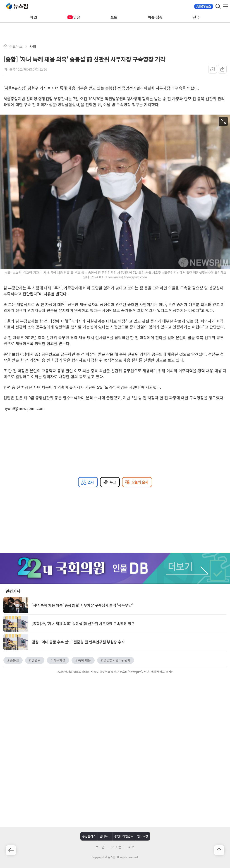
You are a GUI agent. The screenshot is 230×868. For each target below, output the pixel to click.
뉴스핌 (17, 6)
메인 (34, 17)
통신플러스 (89, 836)
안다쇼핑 (143, 836)
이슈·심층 (155, 17)
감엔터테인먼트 (124, 836)
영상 (74, 17)
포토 (114, 17)
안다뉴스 (105, 836)
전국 (196, 17)
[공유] (222, 69)
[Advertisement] (115, 714)
